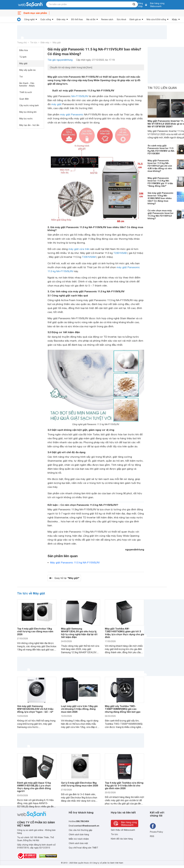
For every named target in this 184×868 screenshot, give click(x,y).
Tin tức (34, 43)
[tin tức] (19, 19)
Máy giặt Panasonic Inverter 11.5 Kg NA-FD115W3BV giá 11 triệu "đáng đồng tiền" (160, 182)
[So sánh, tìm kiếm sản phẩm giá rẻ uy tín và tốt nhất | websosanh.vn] (30, 5)
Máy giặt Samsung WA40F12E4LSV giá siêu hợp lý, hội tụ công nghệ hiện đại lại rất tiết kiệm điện (79, 633)
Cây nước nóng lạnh (29, 105)
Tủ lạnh (23, 57)
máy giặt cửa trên (79, 249)
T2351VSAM (89, 257)
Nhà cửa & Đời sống (156, 19)
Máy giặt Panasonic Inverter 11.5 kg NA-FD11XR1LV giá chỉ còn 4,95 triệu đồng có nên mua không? (160, 166)
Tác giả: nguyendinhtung (60, 60)
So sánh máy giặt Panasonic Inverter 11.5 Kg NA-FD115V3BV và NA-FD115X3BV (161, 149)
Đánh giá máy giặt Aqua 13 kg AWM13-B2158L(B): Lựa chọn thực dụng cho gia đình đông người (34, 787)
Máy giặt (57, 43)
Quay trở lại (67, 578)
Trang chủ (22, 43)
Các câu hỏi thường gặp (81, 830)
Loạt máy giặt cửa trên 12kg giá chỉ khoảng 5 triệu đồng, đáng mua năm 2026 (79, 709)
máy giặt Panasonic (72, 114)
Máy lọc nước (26, 119)
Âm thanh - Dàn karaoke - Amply (27, 84)
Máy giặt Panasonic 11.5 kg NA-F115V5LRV (75, 563)
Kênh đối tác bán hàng (122, 839)
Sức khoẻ (121, 19)
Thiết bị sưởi (26, 92)
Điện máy (61, 19)
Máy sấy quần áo (27, 70)
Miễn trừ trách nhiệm (79, 839)
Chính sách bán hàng (79, 835)
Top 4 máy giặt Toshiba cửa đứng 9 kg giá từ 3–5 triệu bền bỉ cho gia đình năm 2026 (124, 785)
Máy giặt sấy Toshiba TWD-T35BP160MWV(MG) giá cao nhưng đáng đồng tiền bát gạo (123, 709)
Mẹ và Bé (91, 19)
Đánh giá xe (135, 19)
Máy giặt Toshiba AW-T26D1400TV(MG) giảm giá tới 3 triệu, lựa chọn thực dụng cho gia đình (124, 633)
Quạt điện (24, 99)
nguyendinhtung (135, 549)
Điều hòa (24, 50)
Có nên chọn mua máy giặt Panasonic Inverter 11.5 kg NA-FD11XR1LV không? (161, 214)
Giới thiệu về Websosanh (123, 830)
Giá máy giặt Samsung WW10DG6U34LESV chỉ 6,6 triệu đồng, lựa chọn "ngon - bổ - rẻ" (35, 709)
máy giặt (56, 104)
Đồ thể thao (77, 19)
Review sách (107, 19)
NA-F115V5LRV (80, 96)
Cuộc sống (46, 19)
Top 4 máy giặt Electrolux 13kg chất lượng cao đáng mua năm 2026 (35, 631)
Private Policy (156, 832)
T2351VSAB (120, 253)
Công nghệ (29, 19)
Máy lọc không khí (28, 112)
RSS (152, 836)
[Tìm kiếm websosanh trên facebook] (153, 826)
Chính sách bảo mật (78, 843)
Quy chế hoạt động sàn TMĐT (83, 848)
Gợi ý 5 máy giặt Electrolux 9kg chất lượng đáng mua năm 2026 (79, 784)
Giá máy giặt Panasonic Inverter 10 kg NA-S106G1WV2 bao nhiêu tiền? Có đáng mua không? (160, 198)
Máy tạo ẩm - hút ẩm (29, 125)
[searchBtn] (134, 4)
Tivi (21, 77)
